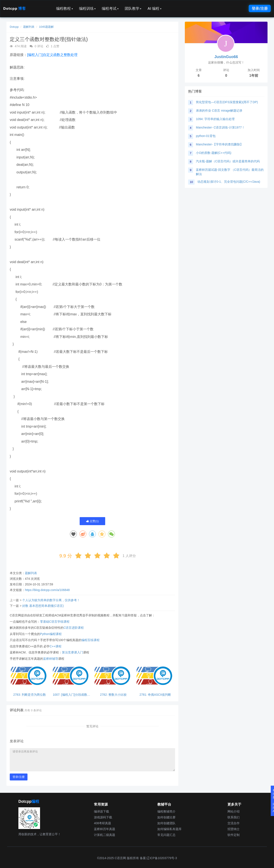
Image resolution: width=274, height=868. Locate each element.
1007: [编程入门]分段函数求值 (72, 695)
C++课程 (55, 646)
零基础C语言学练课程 (55, 622)
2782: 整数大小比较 (113, 695)
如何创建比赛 (166, 817)
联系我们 (234, 817)
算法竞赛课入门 (73, 652)
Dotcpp (15, 8)
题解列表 (29, 27)
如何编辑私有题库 (169, 829)
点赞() (92, 521)
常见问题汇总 (166, 835)
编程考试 (110, 8)
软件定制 (234, 835)
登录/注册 (260, 8)
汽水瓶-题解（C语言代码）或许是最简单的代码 (228, 161)
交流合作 (234, 823)
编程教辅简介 (166, 811)
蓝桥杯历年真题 (105, 829)
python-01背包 (206, 136)
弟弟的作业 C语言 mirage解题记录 (219, 111)
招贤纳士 (234, 829)
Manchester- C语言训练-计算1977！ (220, 127)
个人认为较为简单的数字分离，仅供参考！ (51, 600)
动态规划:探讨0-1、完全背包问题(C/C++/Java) (229, 182)
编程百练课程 (90, 640)
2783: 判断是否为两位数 (30, 695)
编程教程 (64, 8)
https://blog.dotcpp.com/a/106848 (47, 590)
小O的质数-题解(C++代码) (214, 153)
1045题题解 (46, 27)
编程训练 (87, 8)
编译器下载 (102, 811)
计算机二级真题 (105, 835)
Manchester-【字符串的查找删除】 (219, 144)
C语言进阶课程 (74, 628)
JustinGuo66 (226, 57)
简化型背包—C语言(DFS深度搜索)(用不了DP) (227, 102)
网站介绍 (234, 811)
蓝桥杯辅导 (51, 659)
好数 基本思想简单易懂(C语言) (43, 606)
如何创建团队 (166, 823)
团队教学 (133, 8)
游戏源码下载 (103, 817)
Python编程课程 (51, 634)
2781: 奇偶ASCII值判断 (155, 695)
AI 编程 (154, 8)
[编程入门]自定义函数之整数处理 (52, 55)
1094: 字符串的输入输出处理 (215, 119)
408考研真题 (102, 823)
